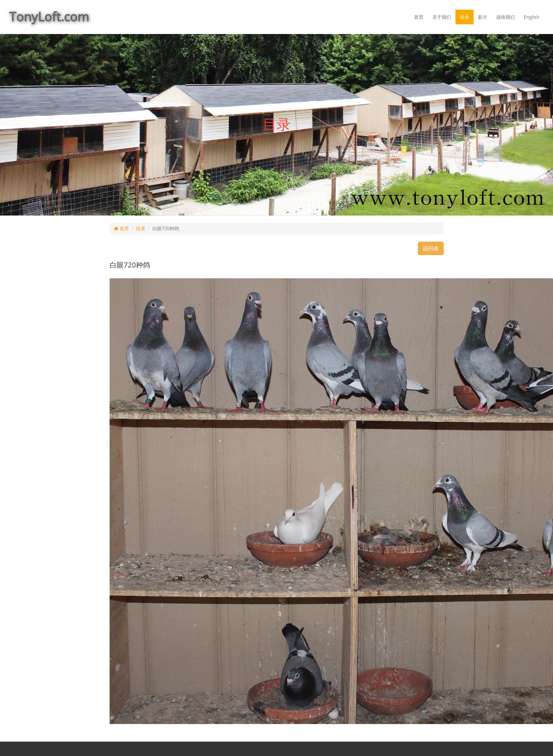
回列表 (431, 248)
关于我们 (442, 17)
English (532, 17)
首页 (419, 17)
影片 (483, 17)
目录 (464, 17)
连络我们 (506, 17)
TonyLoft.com (49, 17)
